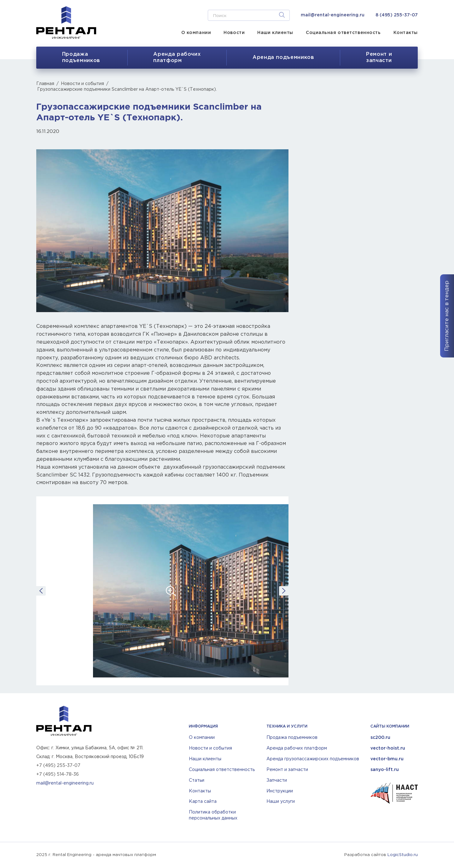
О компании (196, 33)
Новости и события (82, 84)
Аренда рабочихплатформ (177, 57)
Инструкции (280, 791)
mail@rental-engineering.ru (333, 15)
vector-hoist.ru (388, 748)
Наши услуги (281, 802)
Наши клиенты (275, 33)
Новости (234, 33)
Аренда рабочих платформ (297, 748)
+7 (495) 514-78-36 (58, 774)
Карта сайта (203, 802)
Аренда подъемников (283, 57)
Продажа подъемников (81, 57)
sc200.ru (380, 738)
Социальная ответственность (343, 33)
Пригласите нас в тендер (447, 316)
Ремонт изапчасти (379, 57)
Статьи (197, 780)
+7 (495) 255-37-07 (58, 766)
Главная (45, 84)
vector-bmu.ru (387, 759)
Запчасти (277, 780)
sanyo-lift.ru (385, 770)
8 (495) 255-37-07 (397, 15)
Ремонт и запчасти (287, 770)
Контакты (406, 33)
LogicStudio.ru (403, 855)
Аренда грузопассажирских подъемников (313, 759)
